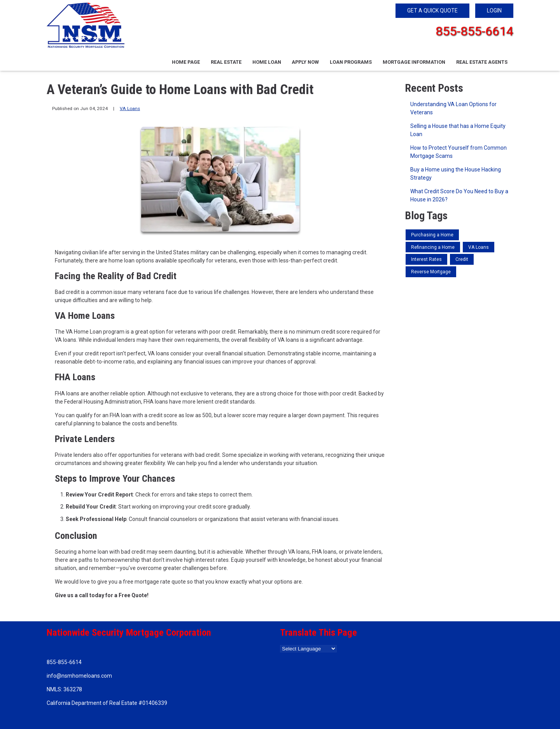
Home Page (186, 62)
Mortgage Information (414, 62)
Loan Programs (351, 62)
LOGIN (494, 10)
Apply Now (305, 62)
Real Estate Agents (482, 62)
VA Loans (130, 108)
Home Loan (267, 62)
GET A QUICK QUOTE (432, 10)
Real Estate (226, 62)
